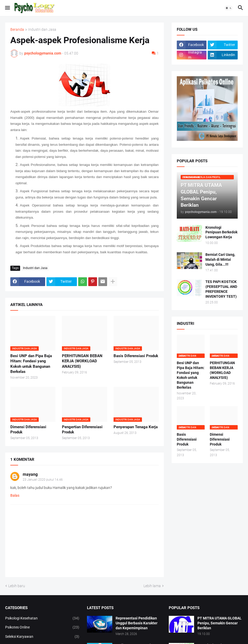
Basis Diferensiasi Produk (136, 356)
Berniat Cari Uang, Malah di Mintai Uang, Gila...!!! (220, 259)
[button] (7, 8)
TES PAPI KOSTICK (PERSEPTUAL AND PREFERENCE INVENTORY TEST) (221, 289)
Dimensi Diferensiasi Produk (28, 430)
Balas (15, 495)
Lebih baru (17, 586)
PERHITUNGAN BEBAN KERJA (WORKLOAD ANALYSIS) (82, 361)
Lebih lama (152, 586)
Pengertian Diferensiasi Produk (82, 430)
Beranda (17, 30)
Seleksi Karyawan (42, 637)
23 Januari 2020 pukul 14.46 (43, 480)
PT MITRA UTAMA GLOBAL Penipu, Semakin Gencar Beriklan (219, 623)
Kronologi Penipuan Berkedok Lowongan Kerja (221, 232)
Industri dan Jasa (42, 30)
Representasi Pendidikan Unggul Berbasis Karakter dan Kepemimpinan (137, 623)
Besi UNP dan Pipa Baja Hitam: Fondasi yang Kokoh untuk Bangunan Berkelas (31, 364)
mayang (30, 474)
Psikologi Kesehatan (42, 618)
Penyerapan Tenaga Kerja (136, 427)
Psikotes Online (42, 627)
